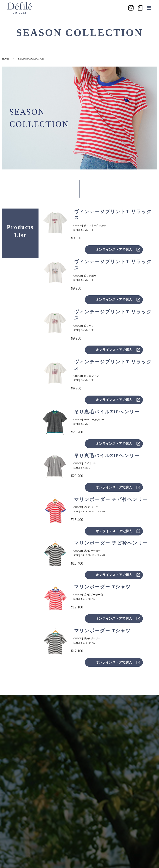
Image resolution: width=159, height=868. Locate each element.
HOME (6, 59)
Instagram (131, 8)
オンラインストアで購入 (114, 250)
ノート (140, 8)
